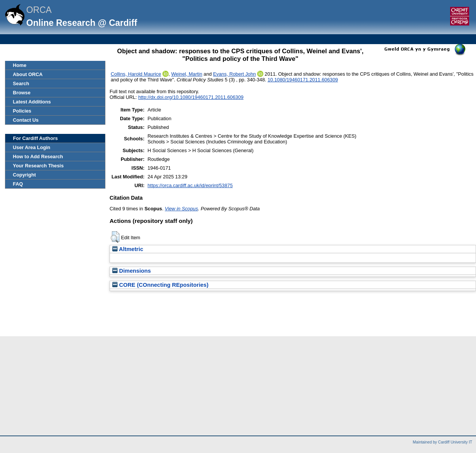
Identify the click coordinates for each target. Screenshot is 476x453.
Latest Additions (32, 102)
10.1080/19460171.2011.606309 (303, 80)
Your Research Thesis (38, 166)
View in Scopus (181, 209)
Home (20, 65)
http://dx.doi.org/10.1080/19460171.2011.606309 (191, 97)
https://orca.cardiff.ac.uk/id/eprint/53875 (190, 185)
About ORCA (28, 74)
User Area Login (32, 147)
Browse (22, 93)
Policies (22, 111)
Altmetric (128, 249)
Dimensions (132, 271)
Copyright (24, 175)
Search (21, 83)
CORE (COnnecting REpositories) (160, 285)
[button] (115, 237)
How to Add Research (38, 157)
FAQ (18, 184)
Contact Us (26, 120)
